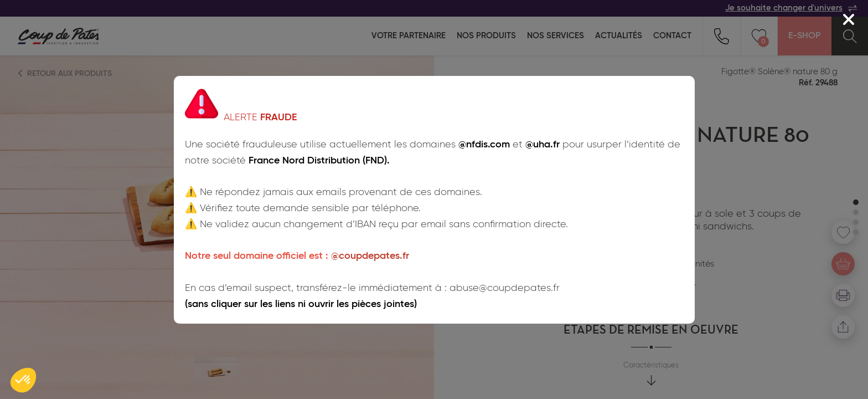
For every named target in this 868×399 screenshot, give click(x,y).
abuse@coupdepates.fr (505, 288)
